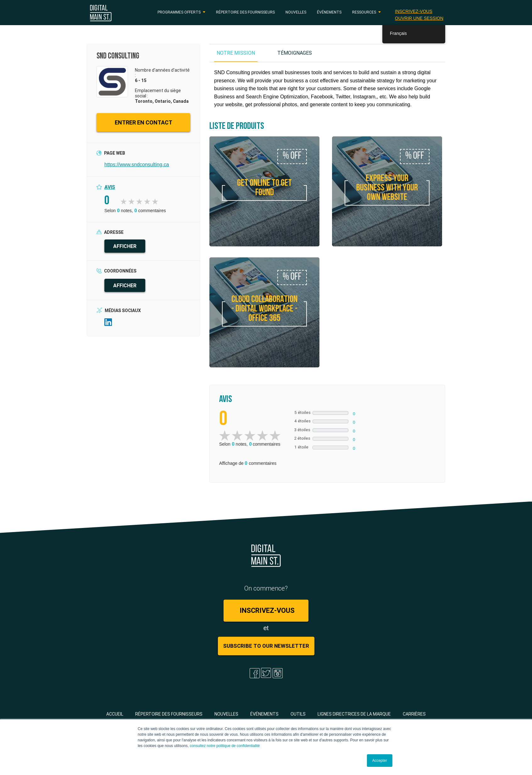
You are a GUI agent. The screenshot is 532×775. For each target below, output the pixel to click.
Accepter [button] (380, 761)
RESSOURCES (364, 12)
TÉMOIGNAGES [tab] (295, 53)
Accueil (115, 714)
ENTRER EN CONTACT (144, 122)
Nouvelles (296, 12)
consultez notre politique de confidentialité (225, 746)
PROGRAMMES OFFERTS (179, 12)
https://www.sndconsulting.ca (137, 165)
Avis (110, 187)
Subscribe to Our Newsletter (266, 646)
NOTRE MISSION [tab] (236, 53)
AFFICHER (125, 246)
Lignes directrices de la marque (354, 714)
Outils (298, 714)
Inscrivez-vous (414, 11)
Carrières (414, 714)
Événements (329, 12)
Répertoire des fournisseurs (245, 12)
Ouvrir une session (419, 18)
